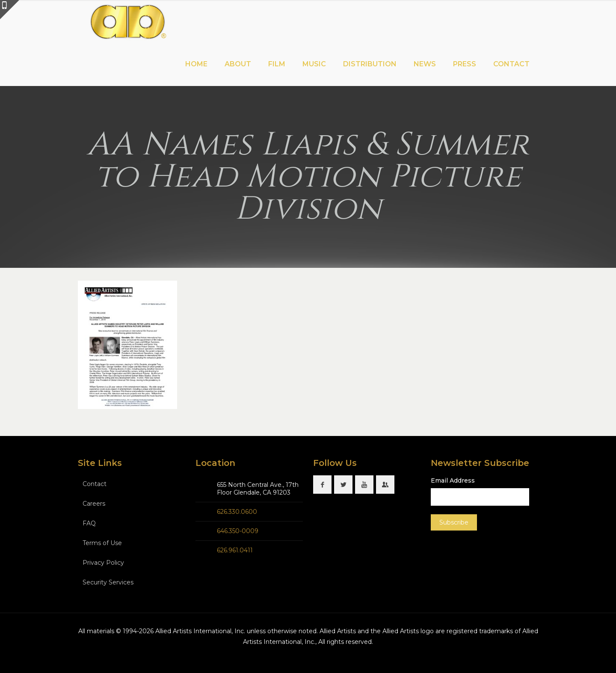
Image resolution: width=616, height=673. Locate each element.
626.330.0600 (237, 512)
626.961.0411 (235, 550)
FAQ (89, 523)
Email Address (453, 480)
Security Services (108, 582)
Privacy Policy (103, 563)
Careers (94, 504)
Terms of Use (102, 543)
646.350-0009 (238, 531)
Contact (95, 484)
